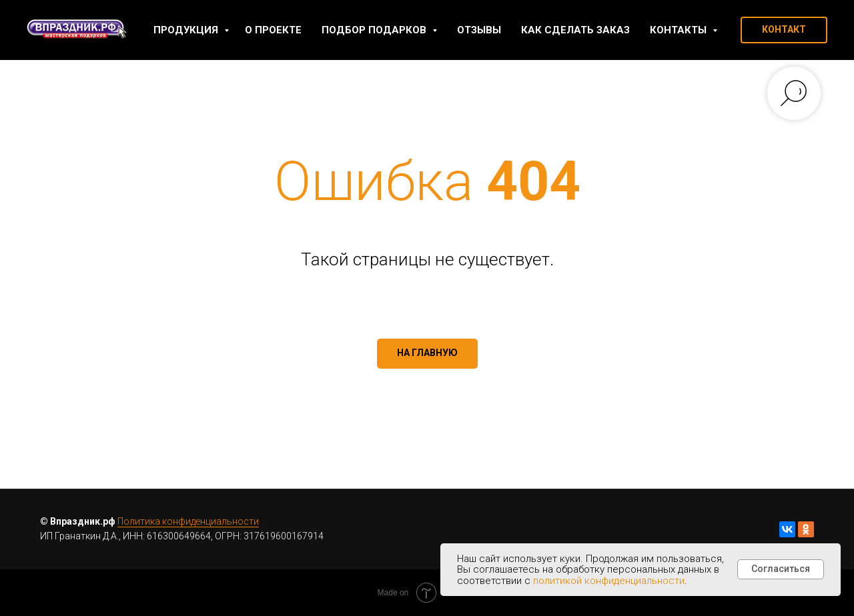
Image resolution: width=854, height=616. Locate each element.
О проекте (273, 30)
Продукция (187, 30)
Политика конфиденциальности (188, 521)
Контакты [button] (680, 30)
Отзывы (479, 30)
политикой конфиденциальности (609, 581)
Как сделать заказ (575, 30)
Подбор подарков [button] (375, 30)
